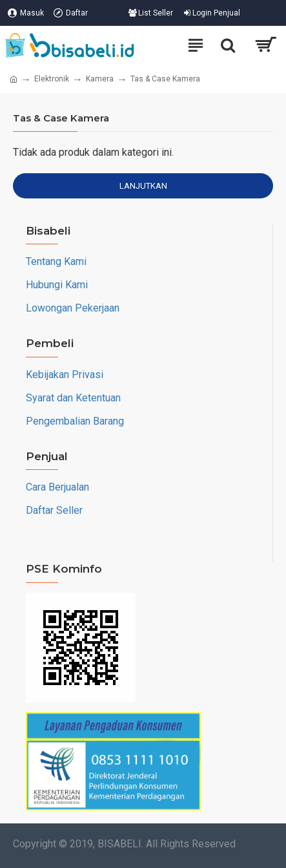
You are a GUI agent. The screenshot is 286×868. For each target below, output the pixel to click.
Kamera (100, 79)
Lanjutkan (143, 186)
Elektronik (52, 79)
